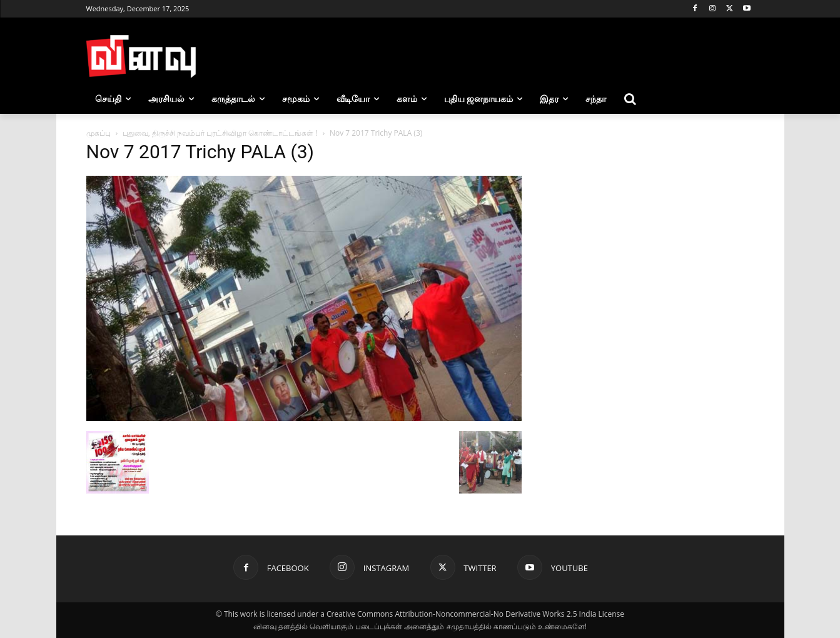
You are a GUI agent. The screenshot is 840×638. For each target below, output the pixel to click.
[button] (630, 99)
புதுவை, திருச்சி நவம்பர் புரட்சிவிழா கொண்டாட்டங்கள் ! (220, 133)
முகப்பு (99, 133)
